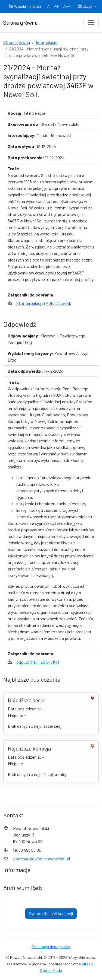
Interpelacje (47, 42)
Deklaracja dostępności (51, 947)
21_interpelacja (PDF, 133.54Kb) (44, 303)
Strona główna (17, 42)
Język (85, 6)
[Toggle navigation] (91, 23)
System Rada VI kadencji (51, 913)
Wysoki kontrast (25, 6)
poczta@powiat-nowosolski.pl (41, 859)
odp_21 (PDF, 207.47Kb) (38, 662)
